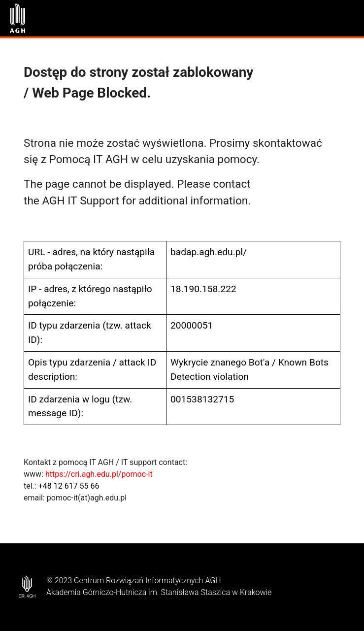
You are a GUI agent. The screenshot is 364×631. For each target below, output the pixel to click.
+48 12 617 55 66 (69, 486)
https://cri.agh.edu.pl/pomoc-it (99, 474)
